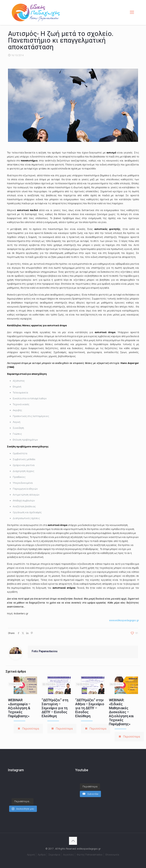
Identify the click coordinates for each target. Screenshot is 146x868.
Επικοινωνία (112, 855)
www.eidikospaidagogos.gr (124, 620)
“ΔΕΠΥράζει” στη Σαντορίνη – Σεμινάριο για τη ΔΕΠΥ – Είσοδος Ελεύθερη (55, 708)
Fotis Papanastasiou (45, 651)
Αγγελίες (68, 855)
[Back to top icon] (73, 841)
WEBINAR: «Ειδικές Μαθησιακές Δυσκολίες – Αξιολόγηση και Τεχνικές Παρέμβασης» (121, 712)
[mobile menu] (132, 12)
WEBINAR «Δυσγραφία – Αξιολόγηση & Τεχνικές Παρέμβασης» (19, 708)
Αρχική (31, 855)
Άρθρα (42, 855)
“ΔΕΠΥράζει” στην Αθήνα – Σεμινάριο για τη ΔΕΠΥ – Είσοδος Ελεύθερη (90, 708)
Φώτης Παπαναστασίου (90, 855)
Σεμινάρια (54, 855)
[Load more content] (90, 787)
